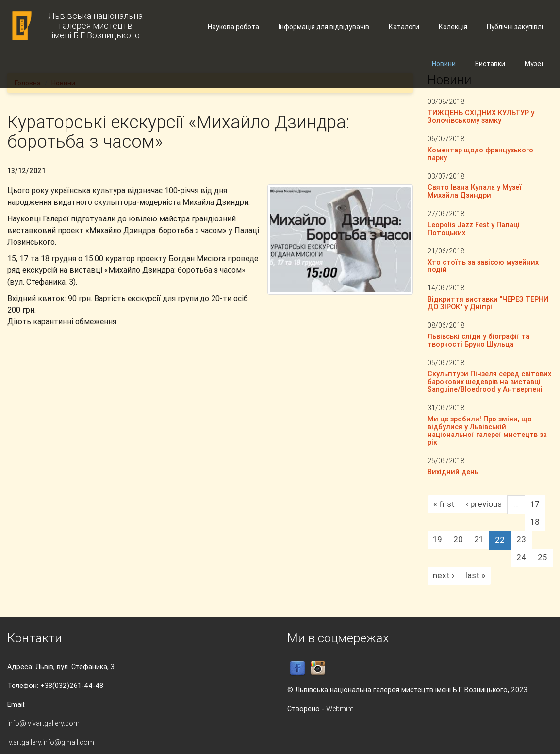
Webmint (340, 709)
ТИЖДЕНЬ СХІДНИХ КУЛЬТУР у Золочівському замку (481, 116)
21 (479, 539)
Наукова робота (233, 27)
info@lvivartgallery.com (43, 723)
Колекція (453, 27)
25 (542, 557)
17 (535, 504)
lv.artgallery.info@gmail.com (51, 742)
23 (521, 539)
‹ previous (484, 504)
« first (444, 504)
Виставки (490, 64)
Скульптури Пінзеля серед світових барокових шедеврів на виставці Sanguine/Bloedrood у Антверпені (489, 381)
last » (475, 575)
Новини (444, 64)
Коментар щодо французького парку (480, 154)
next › (444, 575)
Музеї (534, 64)
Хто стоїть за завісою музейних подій (483, 266)
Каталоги (404, 27)
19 (437, 539)
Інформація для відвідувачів (324, 27)
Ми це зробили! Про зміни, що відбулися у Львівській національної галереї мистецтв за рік (487, 430)
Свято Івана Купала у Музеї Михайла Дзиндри (475, 191)
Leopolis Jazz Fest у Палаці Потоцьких (474, 228)
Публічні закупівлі (515, 27)
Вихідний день (453, 472)
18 (535, 522)
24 (521, 557)
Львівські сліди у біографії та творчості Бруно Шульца (478, 340)
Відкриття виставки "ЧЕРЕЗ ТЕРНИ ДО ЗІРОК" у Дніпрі (488, 303)
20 (458, 539)
